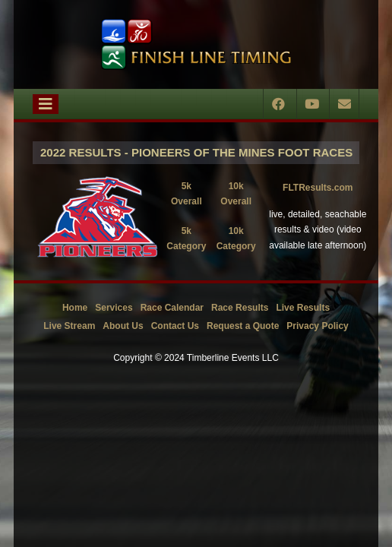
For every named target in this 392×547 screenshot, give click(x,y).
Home (75, 308)
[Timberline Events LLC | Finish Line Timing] (196, 44)
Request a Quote (243, 326)
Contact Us (175, 326)
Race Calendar (172, 308)
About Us (123, 326)
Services (114, 308)
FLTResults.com (318, 188)
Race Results (240, 308)
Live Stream (69, 326)
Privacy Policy (317, 326)
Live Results (303, 308)
